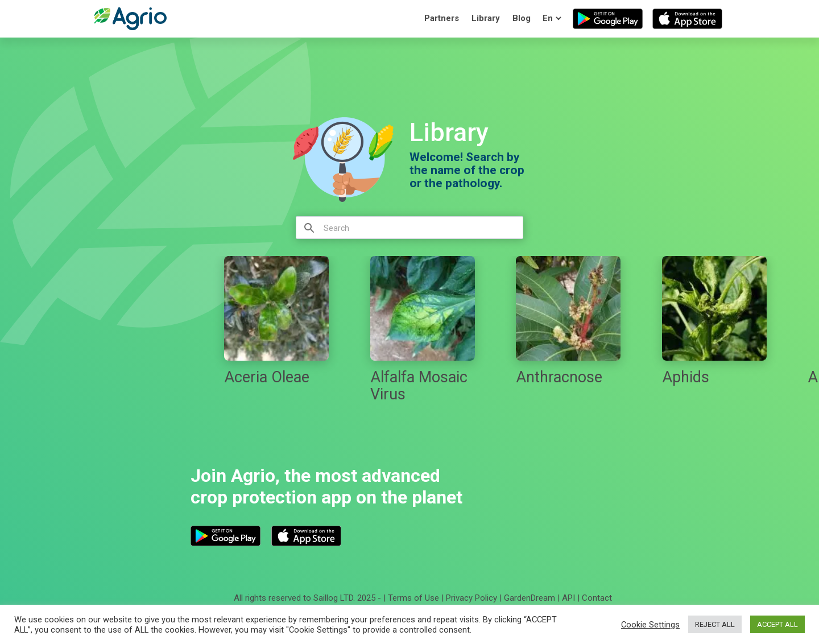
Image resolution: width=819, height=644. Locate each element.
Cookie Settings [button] (650, 625)
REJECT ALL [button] (715, 624)
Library (486, 18)
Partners (442, 18)
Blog (522, 18)
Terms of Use (413, 598)
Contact (597, 598)
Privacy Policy (471, 598)
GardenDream (530, 598)
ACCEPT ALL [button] (777, 624)
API (568, 598)
